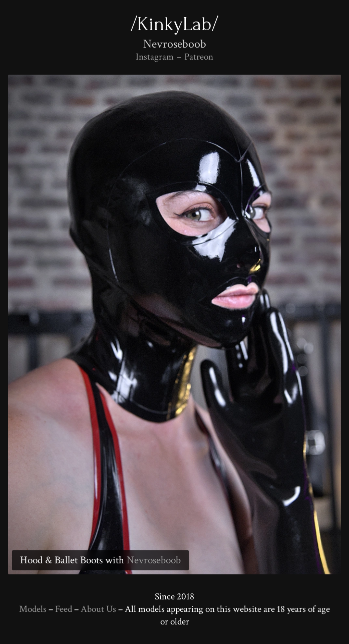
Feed (64, 609)
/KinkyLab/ (174, 24)
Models (33, 609)
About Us (98, 609)
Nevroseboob (154, 560)
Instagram (155, 57)
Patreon (199, 57)
